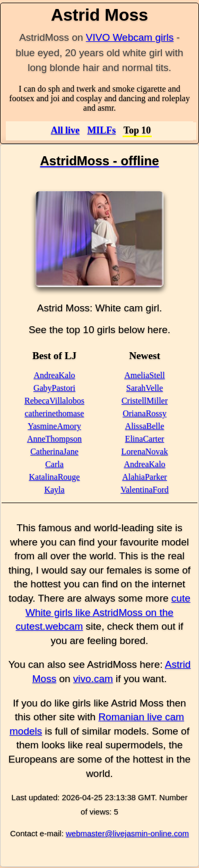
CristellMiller (145, 401)
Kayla (54, 490)
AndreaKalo (54, 375)
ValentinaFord (145, 490)
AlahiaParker (144, 477)
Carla (54, 464)
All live (65, 130)
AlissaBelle (145, 426)
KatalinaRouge (55, 477)
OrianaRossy (145, 413)
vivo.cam (93, 679)
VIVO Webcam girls (130, 37)
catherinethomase (55, 413)
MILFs (101, 130)
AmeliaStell (144, 375)
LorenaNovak (145, 451)
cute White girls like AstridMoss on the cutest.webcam (103, 612)
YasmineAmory (54, 426)
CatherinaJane (54, 451)
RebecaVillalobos (54, 401)
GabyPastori (54, 388)
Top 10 (137, 130)
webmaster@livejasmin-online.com (127, 833)
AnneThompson (54, 439)
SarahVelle (145, 388)
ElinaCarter (145, 439)
